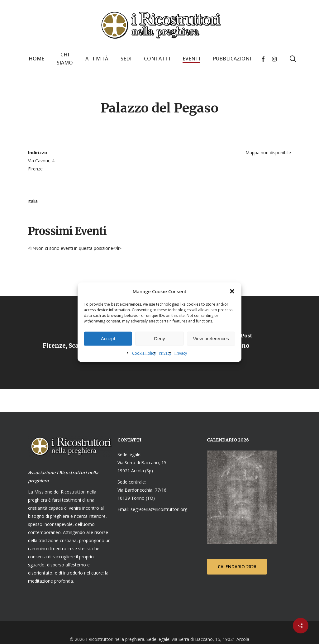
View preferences (211, 339)
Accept (108, 339)
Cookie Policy (144, 353)
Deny (159, 339)
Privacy (165, 353)
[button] (232, 291)
